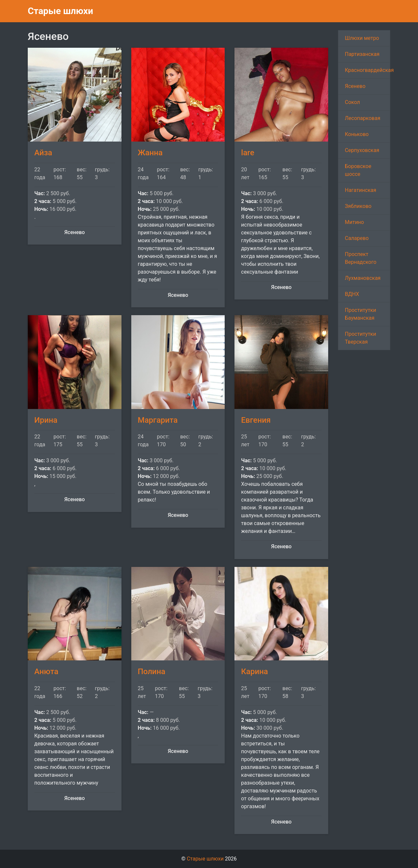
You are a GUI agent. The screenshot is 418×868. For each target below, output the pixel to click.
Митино (354, 222)
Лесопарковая (362, 118)
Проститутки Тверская (361, 338)
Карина (254, 672)
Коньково (357, 134)
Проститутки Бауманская (361, 314)
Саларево (357, 238)
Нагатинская (361, 190)
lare (248, 153)
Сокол (352, 102)
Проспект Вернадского (361, 258)
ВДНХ (352, 294)
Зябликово (358, 206)
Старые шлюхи (60, 11)
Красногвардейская (368, 70)
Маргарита (158, 420)
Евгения (256, 420)
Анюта (46, 672)
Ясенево (355, 86)
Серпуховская (362, 150)
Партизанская (362, 54)
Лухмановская (363, 278)
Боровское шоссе (358, 170)
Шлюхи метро (362, 38)
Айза (43, 153)
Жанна (150, 153)
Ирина (46, 420)
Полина (152, 672)
